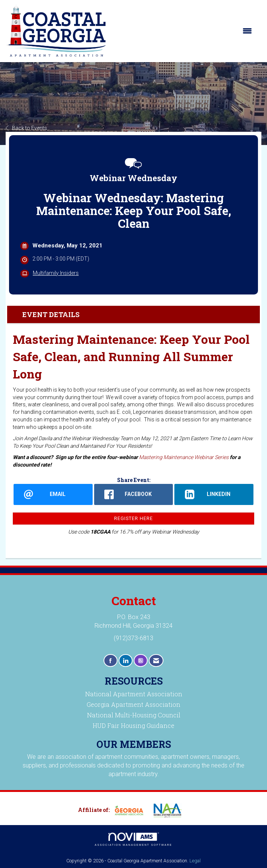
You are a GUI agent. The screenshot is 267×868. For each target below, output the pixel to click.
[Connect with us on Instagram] (141, 661)
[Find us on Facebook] (111, 661)
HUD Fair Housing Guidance (133, 725)
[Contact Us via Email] (156, 661)
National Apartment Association (134, 694)
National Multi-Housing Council (134, 715)
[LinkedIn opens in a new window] (214, 494)
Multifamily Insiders (56, 273)
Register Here (133, 518)
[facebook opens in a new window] (134, 494)
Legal (195, 861)
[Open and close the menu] (183, 31)
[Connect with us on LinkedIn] (126, 661)
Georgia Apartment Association (133, 704)
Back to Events (26, 128)
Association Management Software (134, 840)
